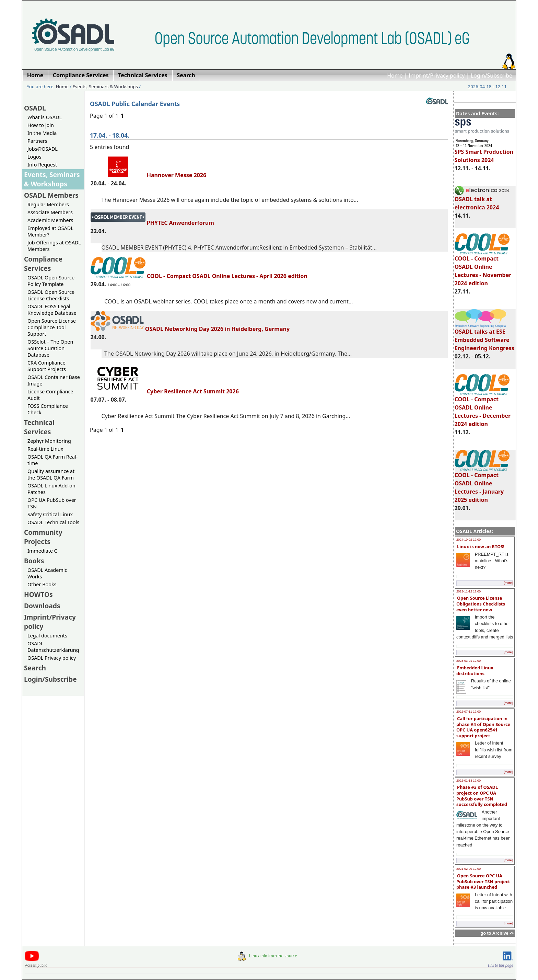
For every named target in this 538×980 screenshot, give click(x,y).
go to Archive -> (497, 933)
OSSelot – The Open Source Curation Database (50, 348)
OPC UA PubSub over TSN (52, 503)
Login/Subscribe (492, 76)
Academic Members (50, 220)
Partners (37, 141)
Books (34, 561)
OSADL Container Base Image (54, 380)
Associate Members (50, 212)
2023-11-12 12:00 (469, 591)
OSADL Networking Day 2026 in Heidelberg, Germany (190, 329)
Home (395, 76)
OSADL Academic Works (47, 573)
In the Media (42, 133)
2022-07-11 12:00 (469, 712)
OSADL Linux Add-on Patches (51, 489)
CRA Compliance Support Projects (47, 366)
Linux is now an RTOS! (481, 546)
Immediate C (42, 551)
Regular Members (48, 204)
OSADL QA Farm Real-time (52, 460)
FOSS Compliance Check (48, 409)
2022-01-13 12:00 (469, 781)
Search (35, 668)
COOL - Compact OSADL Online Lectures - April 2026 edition (199, 276)
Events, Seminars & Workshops (105, 87)
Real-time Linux (45, 449)
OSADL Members (51, 195)
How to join (41, 125)
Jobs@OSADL (43, 149)
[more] (508, 583)
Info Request (42, 165)
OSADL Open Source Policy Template (51, 281)
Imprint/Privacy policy (437, 76)
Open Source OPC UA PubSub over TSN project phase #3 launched (483, 881)
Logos (34, 157)
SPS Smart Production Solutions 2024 (484, 153)
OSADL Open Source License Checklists (51, 295)
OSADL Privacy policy (52, 658)
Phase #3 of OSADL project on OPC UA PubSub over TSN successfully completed (482, 796)
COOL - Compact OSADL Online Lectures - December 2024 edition (483, 408)
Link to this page (500, 965)
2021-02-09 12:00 (469, 869)
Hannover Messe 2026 (149, 175)
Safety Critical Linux (50, 514)
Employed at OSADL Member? (50, 231)
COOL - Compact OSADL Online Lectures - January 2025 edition (482, 484)
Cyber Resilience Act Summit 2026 (165, 391)
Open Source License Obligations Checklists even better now (481, 604)
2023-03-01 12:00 (469, 661)
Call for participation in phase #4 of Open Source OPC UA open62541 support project (483, 727)
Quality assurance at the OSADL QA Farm (51, 474)
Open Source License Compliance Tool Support (52, 327)
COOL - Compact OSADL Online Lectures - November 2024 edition (483, 268)
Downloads (42, 606)
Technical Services (39, 427)
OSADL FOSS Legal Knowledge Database (52, 310)
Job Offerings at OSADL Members (54, 246)
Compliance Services (43, 264)
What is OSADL (45, 117)
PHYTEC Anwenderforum (152, 223)
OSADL (35, 108)
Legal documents (47, 636)
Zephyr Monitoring (49, 441)
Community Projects (43, 537)
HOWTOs (38, 594)
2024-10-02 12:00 (469, 540)
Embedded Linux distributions (475, 671)
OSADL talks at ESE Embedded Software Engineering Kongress (484, 337)
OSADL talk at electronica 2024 (482, 200)
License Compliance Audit (50, 395)
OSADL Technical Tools (53, 522)
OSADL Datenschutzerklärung (53, 647)
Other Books (42, 584)
